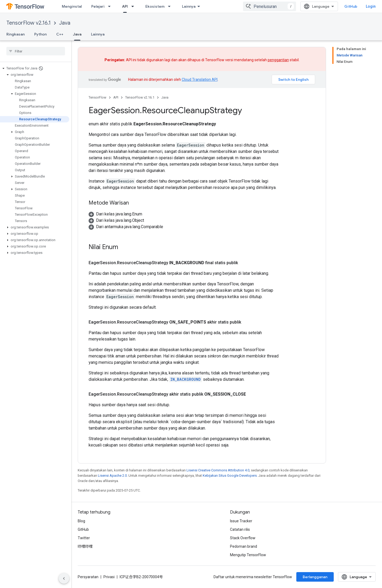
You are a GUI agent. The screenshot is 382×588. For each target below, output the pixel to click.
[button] (35, 68)
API (116, 97)
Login (371, 6)
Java (65, 23)
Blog (81, 521)
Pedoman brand (244, 546)
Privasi (109, 577)
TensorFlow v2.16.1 (29, 23)
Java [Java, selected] (77, 34)
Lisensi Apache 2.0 (112, 476)
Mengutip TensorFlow (248, 555)
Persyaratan (88, 577)
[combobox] (270, 6)
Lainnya (98, 34)
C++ (60, 34)
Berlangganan (315, 577)
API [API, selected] (125, 6)
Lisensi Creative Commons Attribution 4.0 (218, 470)
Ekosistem (155, 6)
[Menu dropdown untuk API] (134, 6)
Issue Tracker (241, 521)
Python (40, 34)
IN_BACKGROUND (186, 379)
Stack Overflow (243, 538)
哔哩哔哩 (85, 546)
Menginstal (72, 6)
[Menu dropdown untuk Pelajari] (111, 6)
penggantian (278, 60)
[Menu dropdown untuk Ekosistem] (171, 6)
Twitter (84, 538)
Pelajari (98, 6)
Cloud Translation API (200, 79)
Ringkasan (16, 34)
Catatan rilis (240, 529)
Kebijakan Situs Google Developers (230, 476)
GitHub (351, 6)
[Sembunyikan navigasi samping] (64, 578)
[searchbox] (36, 51)
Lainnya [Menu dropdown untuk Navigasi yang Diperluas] (189, 6)
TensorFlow (97, 97)
